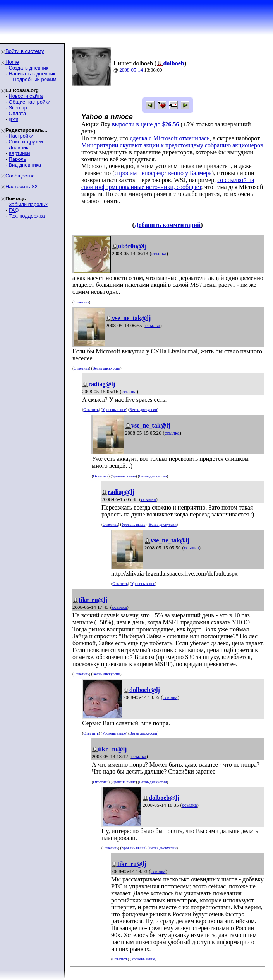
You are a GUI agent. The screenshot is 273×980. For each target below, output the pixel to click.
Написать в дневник (32, 74)
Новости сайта (26, 96)
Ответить (81, 302)
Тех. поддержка (27, 216)
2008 (124, 70)
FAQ (14, 210)
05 (134, 70)
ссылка (159, 253)
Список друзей (26, 142)
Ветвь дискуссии (106, 368)
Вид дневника (25, 165)
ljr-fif (13, 119)
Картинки (19, 153)
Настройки (21, 136)
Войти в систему (25, 51)
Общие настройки (29, 102)
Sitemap (18, 108)
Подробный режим (34, 79)
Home (12, 62)
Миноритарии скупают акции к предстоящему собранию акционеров (172, 145)
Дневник (18, 147)
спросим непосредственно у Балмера (163, 173)
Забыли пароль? (28, 204)
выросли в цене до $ (145, 124)
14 (140, 70)
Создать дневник (28, 68)
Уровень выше (114, 410)
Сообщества (20, 176)
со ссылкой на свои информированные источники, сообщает (168, 183)
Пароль (17, 159)
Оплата (17, 113)
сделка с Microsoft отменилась (170, 138)
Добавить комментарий (167, 225)
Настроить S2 (21, 187)
